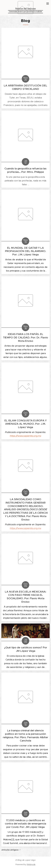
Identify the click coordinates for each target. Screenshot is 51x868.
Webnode (31, 864)
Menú (48, 4)
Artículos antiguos (10, 850)
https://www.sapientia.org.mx (25, 528)
